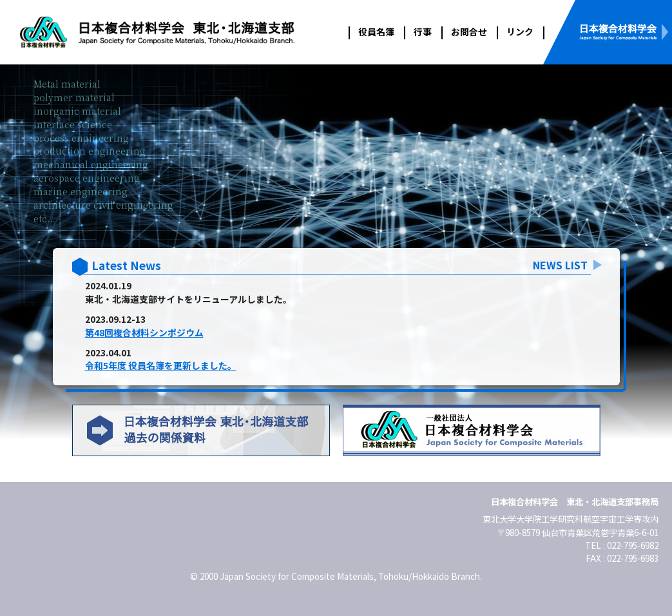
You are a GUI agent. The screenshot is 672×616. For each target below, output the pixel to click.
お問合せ (469, 32)
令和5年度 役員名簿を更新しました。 (161, 365)
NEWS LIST (560, 265)
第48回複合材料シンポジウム (144, 332)
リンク (520, 32)
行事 (423, 32)
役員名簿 (376, 32)
